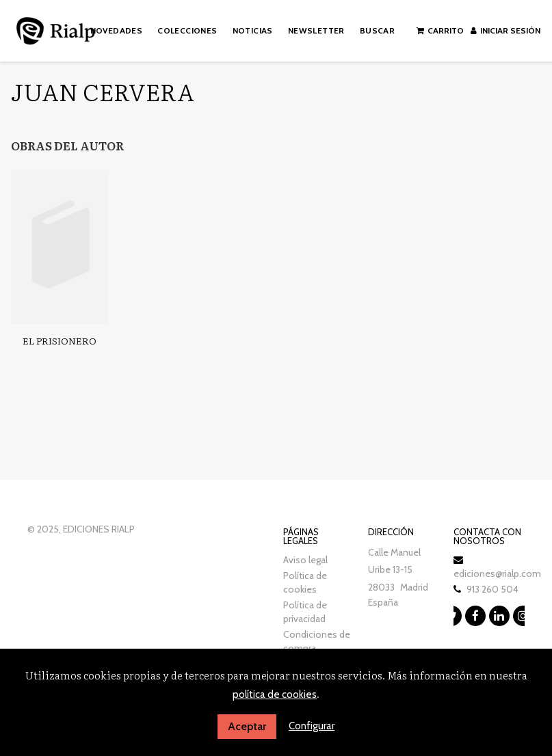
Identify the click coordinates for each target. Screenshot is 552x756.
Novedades (117, 30)
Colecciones (187, 30)
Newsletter (316, 30)
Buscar (377, 30)
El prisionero (60, 340)
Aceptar (247, 726)
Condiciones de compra (317, 641)
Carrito (440, 30)
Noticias (253, 30)
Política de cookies (305, 582)
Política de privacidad (305, 612)
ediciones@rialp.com (497, 573)
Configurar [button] (312, 726)
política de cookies (275, 694)
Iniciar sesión (505, 30)
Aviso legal (305, 560)
